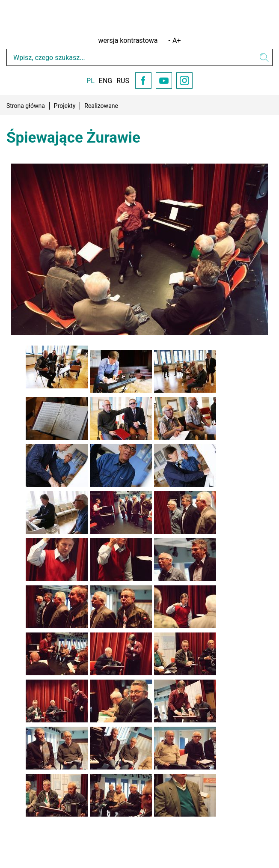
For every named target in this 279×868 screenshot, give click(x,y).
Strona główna (26, 106)
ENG (105, 81)
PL (91, 81)
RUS (123, 81)
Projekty (65, 106)
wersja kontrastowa (128, 40)
